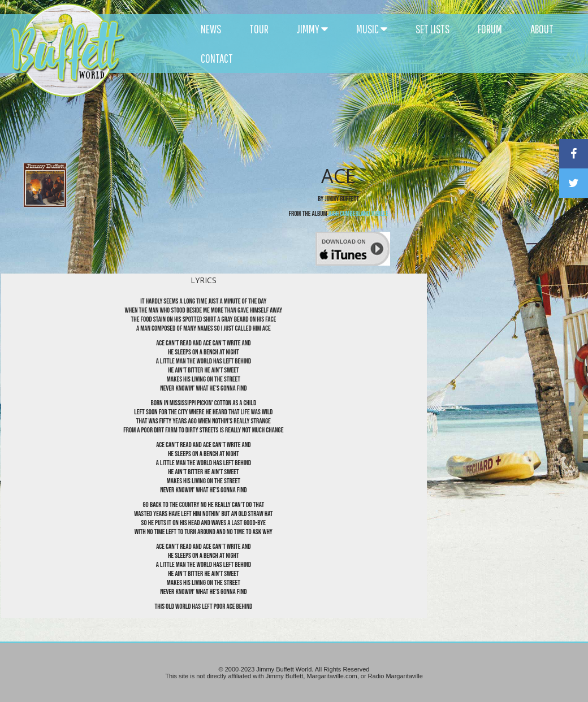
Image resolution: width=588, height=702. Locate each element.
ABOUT (542, 29)
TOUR (259, 29)
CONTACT (217, 58)
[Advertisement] (354, 102)
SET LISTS (433, 29)
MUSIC (372, 29)
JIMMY (312, 29)
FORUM (490, 29)
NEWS (211, 29)
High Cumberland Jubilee (358, 214)
